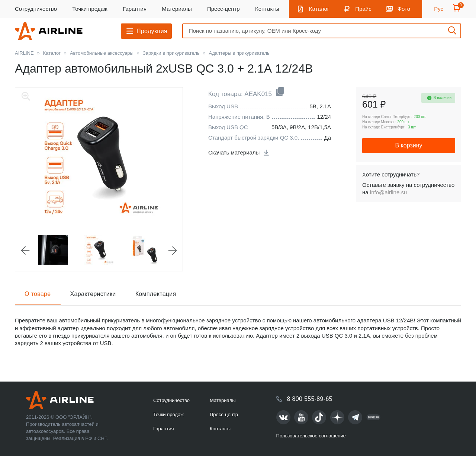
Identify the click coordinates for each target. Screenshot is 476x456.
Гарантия (135, 9)
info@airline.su (388, 192)
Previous (25, 251)
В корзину (409, 145)
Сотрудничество (36, 9)
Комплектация (156, 294)
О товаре (38, 294)
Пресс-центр (223, 9)
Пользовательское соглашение (311, 436)
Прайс (363, 9)
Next (173, 251)
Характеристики (93, 294)
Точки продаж (90, 9)
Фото (404, 9)
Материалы (177, 9)
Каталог (319, 9)
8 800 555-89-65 (310, 399)
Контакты (267, 9)
